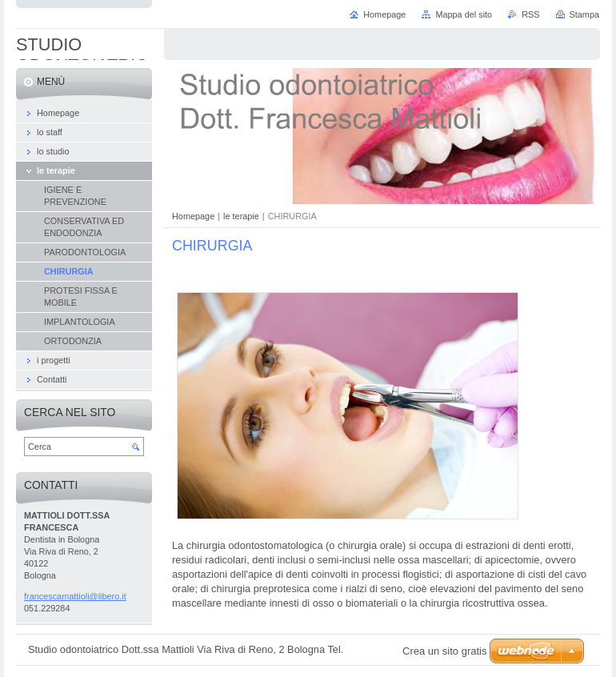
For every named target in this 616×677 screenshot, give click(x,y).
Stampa (584, 14)
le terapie (241, 216)
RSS (530, 14)
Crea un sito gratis (445, 651)
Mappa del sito (464, 14)
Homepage (193, 216)
